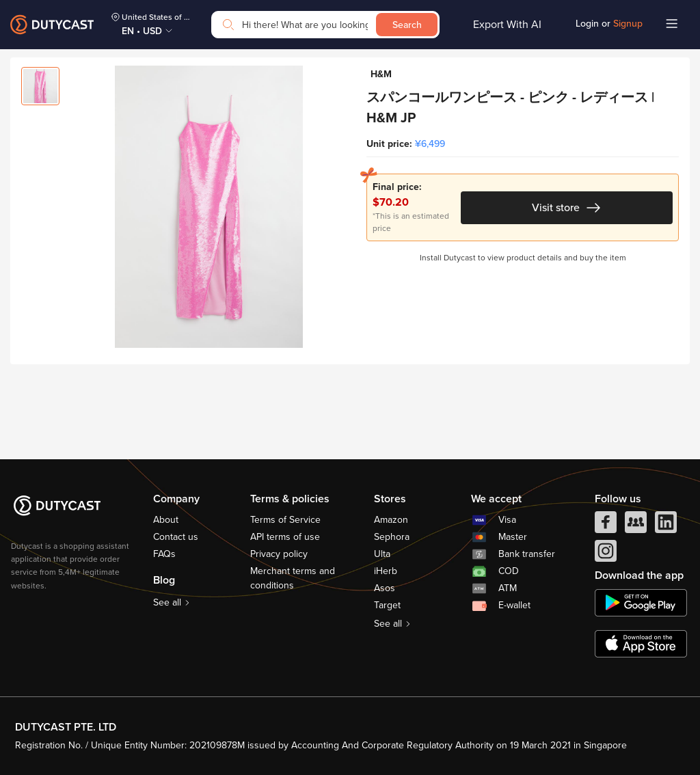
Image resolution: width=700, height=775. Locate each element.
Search (407, 25)
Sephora (392, 537)
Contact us (176, 537)
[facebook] (606, 526)
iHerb (386, 571)
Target (387, 605)
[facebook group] (636, 526)
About (166, 520)
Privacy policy (279, 554)
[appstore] (641, 644)
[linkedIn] (666, 526)
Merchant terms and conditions (293, 578)
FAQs (164, 554)
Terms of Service (285, 520)
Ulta (382, 554)
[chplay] (641, 603)
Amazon (391, 520)
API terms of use (285, 537)
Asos (385, 588)
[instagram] (606, 554)
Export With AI (507, 25)
